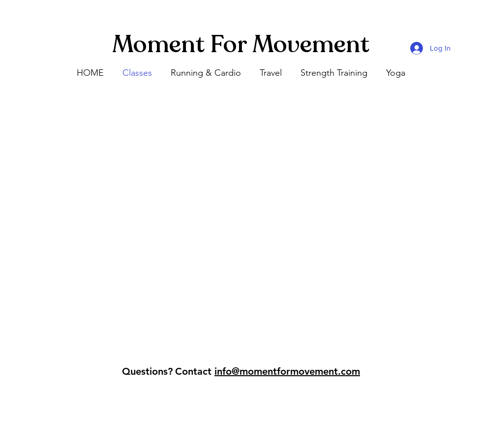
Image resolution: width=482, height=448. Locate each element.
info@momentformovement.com (287, 371)
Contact (193, 371)
